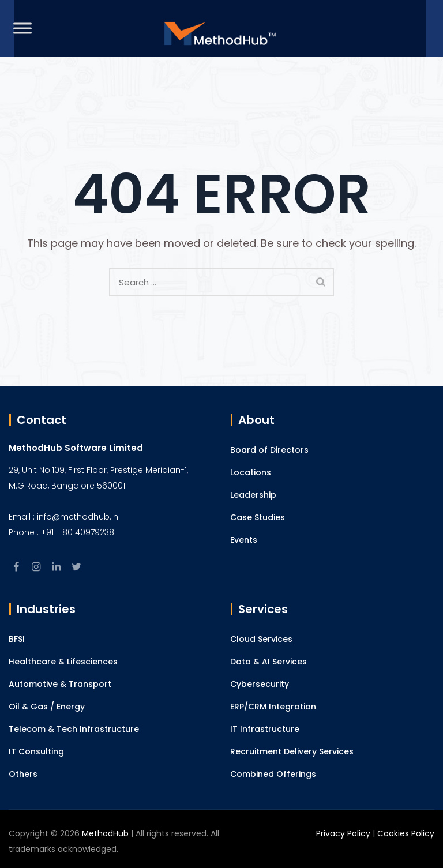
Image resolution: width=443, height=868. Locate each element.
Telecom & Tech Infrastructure (74, 729)
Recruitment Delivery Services (292, 751)
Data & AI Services (269, 662)
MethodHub (105, 833)
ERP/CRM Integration (273, 707)
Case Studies (258, 517)
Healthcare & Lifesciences (63, 662)
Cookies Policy (406, 833)
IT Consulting (36, 751)
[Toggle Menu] (22, 28)
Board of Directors (269, 450)
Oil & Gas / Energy (47, 707)
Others (23, 774)
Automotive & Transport (60, 684)
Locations (251, 472)
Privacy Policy (343, 833)
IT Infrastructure (265, 729)
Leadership (253, 495)
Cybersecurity (260, 684)
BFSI (17, 639)
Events (244, 540)
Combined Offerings (273, 774)
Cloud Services (261, 639)
